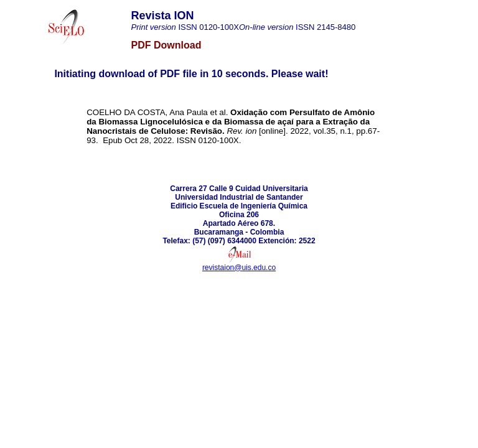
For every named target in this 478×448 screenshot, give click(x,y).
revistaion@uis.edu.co (239, 268)
